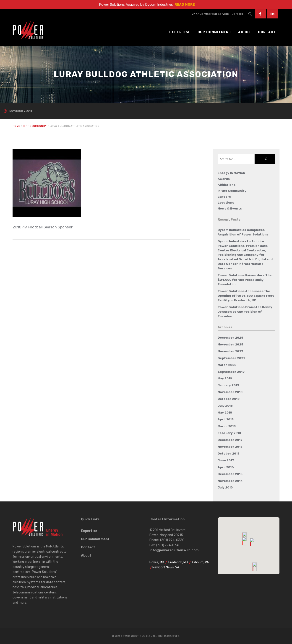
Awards (224, 179)
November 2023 (230, 351)
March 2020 (227, 365)
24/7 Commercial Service (210, 14)
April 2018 (226, 419)
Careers (237, 14)
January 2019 (228, 385)
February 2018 (229, 433)
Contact (88, 547)
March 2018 (227, 426)
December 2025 (230, 338)
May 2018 (225, 413)
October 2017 (229, 454)
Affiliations (227, 185)
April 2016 (226, 467)
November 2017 (230, 447)
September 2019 (231, 372)
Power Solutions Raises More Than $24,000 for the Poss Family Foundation (246, 280)
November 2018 (230, 392)
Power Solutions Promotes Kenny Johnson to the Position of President (245, 312)
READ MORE (185, 5)
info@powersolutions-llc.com (174, 550)
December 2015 (230, 474)
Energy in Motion (231, 173)
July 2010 (225, 487)
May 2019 (225, 378)
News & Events (230, 208)
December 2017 (230, 440)
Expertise (89, 531)
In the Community (232, 191)
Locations (226, 203)
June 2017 (226, 460)
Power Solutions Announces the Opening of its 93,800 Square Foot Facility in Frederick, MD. (246, 296)
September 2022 (231, 358)
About (86, 556)
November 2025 (230, 344)
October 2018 (229, 399)
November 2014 (230, 481)
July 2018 (225, 406)
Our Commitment (95, 539)
